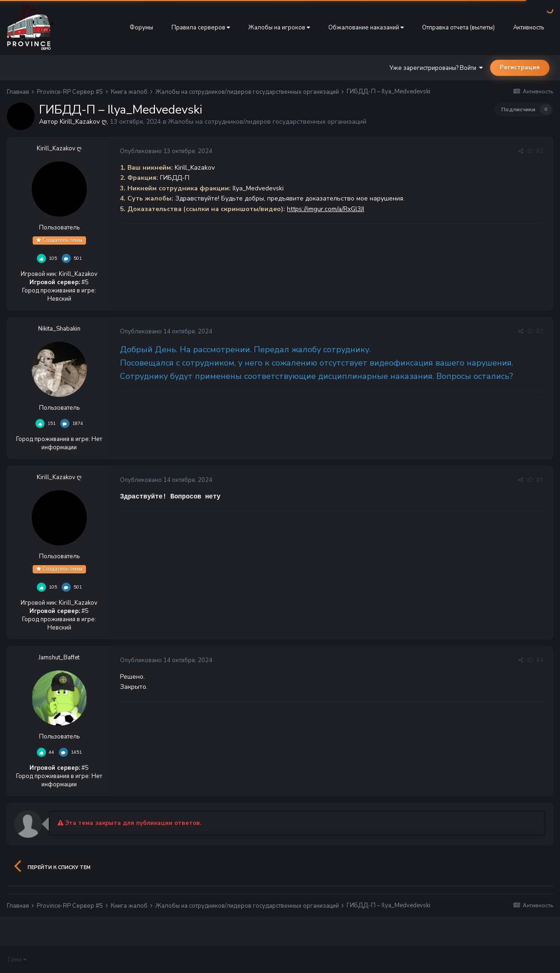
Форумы (141, 28)
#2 (540, 332)
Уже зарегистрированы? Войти (436, 68)
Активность (529, 28)
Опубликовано (166, 151)
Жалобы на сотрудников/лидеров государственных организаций (267, 122)
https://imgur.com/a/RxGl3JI (326, 209)
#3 (540, 480)
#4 (540, 660)
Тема (17, 960)
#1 (540, 151)
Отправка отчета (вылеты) (458, 28)
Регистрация (520, 68)
